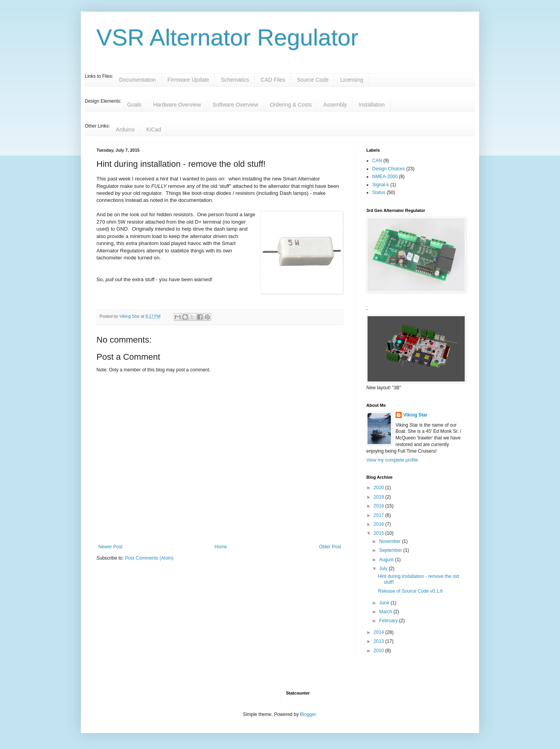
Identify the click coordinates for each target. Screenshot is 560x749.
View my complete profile (392, 460)
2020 (380, 488)
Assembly (335, 105)
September (391, 550)
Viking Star (415, 415)
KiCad (154, 129)
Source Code (313, 80)
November (391, 541)
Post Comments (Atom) (149, 558)
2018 (380, 506)
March (386, 612)
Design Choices (388, 169)
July (384, 569)
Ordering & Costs (291, 105)
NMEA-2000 (385, 177)
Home (221, 547)
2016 (380, 524)
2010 (380, 651)
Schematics (235, 80)
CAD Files (273, 80)
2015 (380, 533)
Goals (134, 105)
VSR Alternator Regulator (227, 38)
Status (379, 192)
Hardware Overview (177, 105)
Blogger (308, 714)
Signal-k (381, 185)
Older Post (330, 547)
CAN (377, 161)
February (389, 621)
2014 (380, 632)
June (385, 603)
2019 (380, 497)
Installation (372, 105)
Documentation (137, 80)
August (387, 560)
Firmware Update (188, 80)
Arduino (125, 129)
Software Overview (235, 105)
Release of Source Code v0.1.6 (410, 591)
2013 (380, 641)
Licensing (352, 80)
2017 (380, 515)
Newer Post (110, 547)
